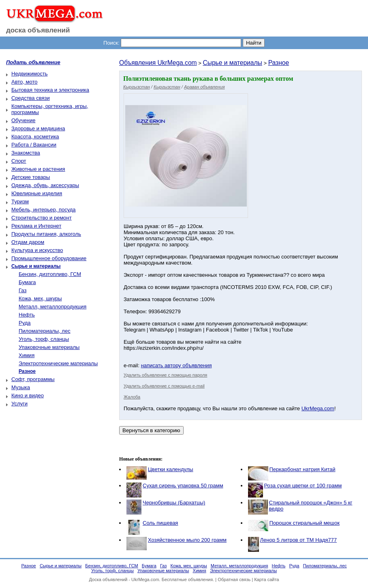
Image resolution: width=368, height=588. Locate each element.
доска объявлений (38, 30)
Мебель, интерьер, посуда (44, 210)
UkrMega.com (318, 408)
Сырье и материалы (232, 63)
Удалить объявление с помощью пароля (165, 375)
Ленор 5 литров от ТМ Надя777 (298, 540)
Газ (22, 290)
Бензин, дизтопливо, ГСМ (50, 274)
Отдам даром (28, 242)
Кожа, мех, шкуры (40, 298)
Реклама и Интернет (36, 226)
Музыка (21, 387)
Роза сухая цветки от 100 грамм (303, 486)
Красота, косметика (35, 137)
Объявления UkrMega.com (158, 63)
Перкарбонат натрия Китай (303, 469)
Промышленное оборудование (49, 258)
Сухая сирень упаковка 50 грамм (183, 486)
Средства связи (31, 98)
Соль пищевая (160, 523)
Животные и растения (38, 169)
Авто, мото (24, 82)
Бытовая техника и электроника (50, 90)
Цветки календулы (171, 469)
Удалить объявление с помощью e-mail (164, 386)
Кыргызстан (137, 87)
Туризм (20, 201)
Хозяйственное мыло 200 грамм (187, 540)
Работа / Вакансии (34, 145)
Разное (279, 63)
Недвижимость (29, 74)
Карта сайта (266, 579)
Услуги (19, 404)
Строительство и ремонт (42, 218)
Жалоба (132, 397)
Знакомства (26, 153)
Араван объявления (204, 87)
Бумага (27, 282)
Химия (27, 355)
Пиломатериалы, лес (45, 331)
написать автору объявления (177, 365)
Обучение (23, 120)
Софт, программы (33, 379)
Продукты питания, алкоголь (46, 234)
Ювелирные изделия (37, 193)
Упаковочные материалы (49, 347)
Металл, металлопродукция (52, 307)
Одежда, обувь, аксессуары (45, 185)
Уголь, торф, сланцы (44, 339)
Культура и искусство (37, 250)
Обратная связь (234, 579)
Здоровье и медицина (38, 128)
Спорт (19, 161)
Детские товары (31, 177)
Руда (25, 323)
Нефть (27, 315)
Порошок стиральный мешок (305, 523)
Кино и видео (28, 395)
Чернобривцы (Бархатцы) (174, 503)
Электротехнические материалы (58, 363)
